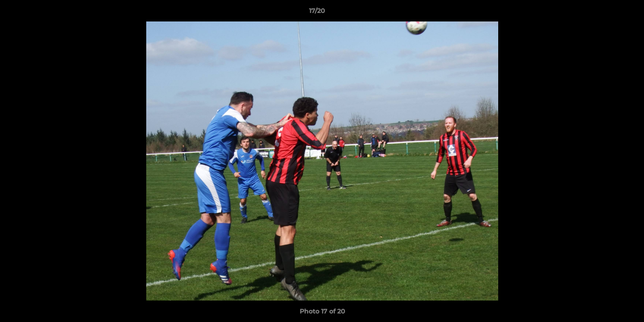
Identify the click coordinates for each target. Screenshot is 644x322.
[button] (606, 13)
